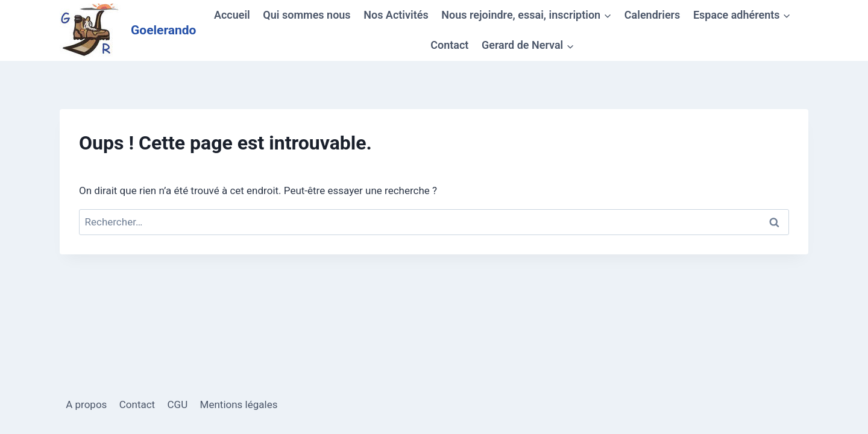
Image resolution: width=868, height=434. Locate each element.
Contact (449, 45)
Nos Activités (396, 15)
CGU (178, 404)
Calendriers (653, 15)
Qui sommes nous (307, 15)
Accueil (232, 15)
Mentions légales (239, 404)
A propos (86, 404)
